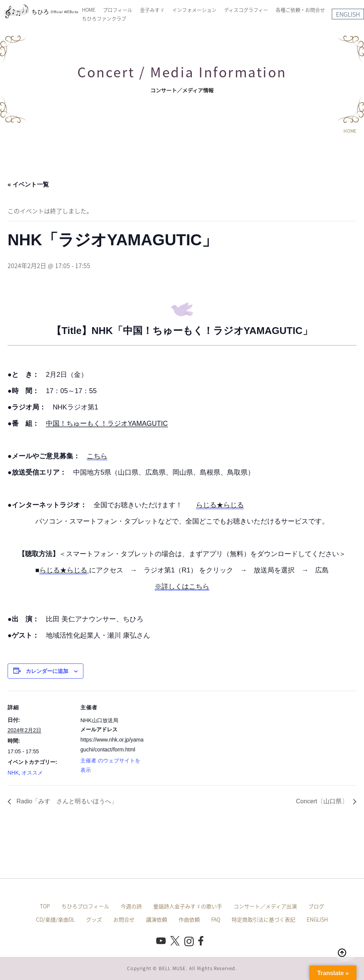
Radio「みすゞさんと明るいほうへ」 (66, 801)
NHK (13, 773)
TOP (45, 906)
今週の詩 (131, 906)
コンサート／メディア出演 (265, 906)
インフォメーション (194, 10)
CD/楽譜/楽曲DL (55, 919)
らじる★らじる (220, 505)
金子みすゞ (152, 10)
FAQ (216, 919)
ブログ (316, 906)
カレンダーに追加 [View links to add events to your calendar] (47, 671)
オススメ (32, 773)
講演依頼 (157, 919)
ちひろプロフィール (85, 906)
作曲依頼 (189, 919)
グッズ (94, 919)
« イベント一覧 (28, 184)
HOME (89, 10)
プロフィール (118, 10)
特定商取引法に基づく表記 (264, 919)
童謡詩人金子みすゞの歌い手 (188, 906)
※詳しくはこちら (182, 586)
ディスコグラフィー (246, 10)
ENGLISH (348, 14)
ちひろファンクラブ (104, 18)
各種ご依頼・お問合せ (300, 10)
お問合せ (124, 919)
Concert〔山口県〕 (323, 801)
